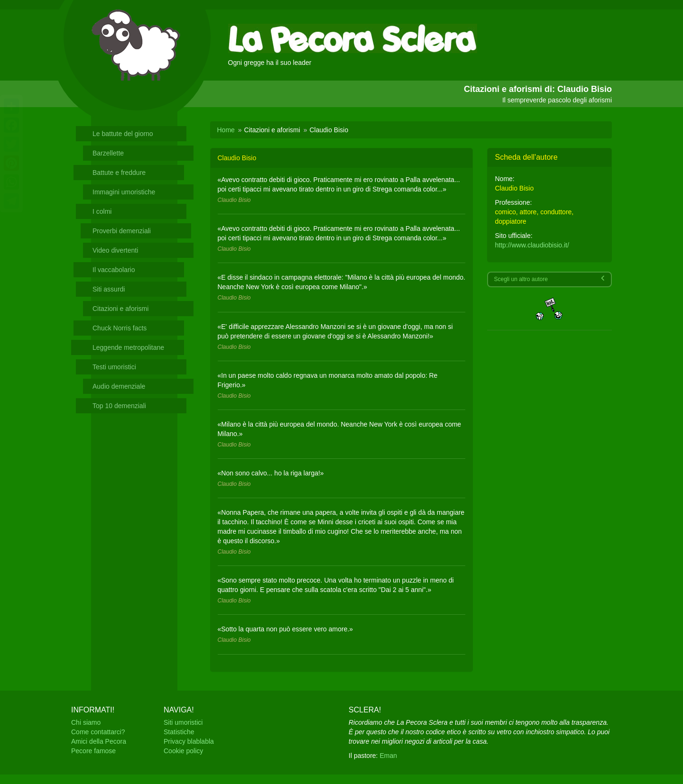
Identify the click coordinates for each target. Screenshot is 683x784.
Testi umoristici (114, 367)
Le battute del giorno (123, 134)
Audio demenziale (119, 386)
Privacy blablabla (189, 741)
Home (226, 130)
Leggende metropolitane (128, 347)
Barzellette (108, 153)
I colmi (102, 211)
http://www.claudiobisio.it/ (532, 245)
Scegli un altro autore (549, 279)
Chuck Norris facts (120, 328)
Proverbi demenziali (122, 231)
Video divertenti (115, 250)
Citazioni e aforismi (120, 309)
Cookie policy (183, 751)
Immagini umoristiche (124, 192)
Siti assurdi (109, 289)
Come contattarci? (98, 732)
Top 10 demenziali (119, 406)
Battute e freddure (119, 173)
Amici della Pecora (99, 741)
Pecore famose (93, 751)
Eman (388, 756)
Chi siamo (86, 722)
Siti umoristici (183, 722)
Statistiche (179, 732)
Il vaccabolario (114, 270)
